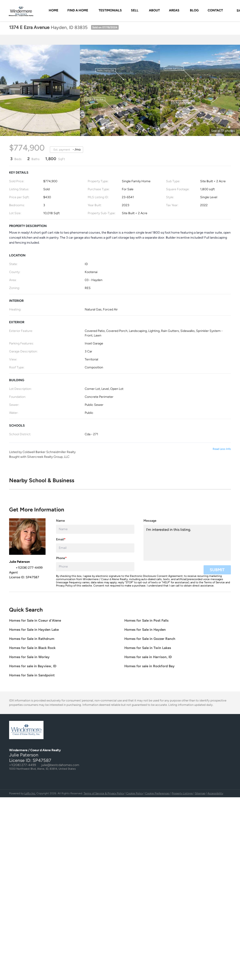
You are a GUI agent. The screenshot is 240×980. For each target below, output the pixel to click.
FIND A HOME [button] (78, 10)
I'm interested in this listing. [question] (187, 543)
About (154, 10)
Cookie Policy (135, 793)
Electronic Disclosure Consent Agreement (156, 576)
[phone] (95, 567)
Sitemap (200, 793)
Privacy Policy (64, 586)
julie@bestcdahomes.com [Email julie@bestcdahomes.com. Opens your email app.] (60, 765)
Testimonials (110, 10)
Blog (194, 10)
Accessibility (215, 793)
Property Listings (182, 793)
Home (54, 10)
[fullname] (95, 529)
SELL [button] (135, 10)
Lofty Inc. (30, 793)
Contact (215, 10)
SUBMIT (217, 570)
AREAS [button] (174, 10)
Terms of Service (214, 582)
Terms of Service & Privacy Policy (104, 793)
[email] (95, 548)
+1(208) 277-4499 (23, 765)
